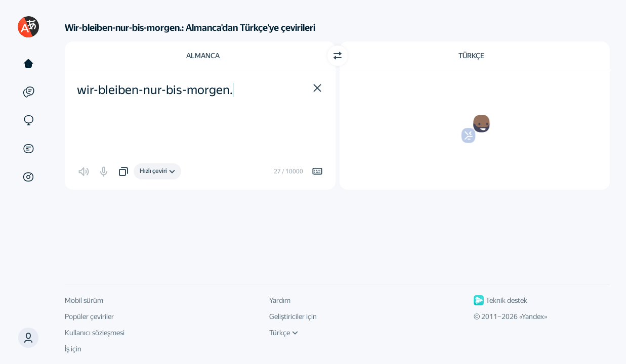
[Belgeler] (28, 149)
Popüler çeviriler (89, 316)
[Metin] (28, 64)
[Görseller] (28, 177)
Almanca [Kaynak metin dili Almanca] (203, 56)
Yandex (533, 316)
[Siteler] (28, 120)
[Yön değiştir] (338, 56)
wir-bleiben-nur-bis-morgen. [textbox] (155, 90)
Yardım (280, 300)
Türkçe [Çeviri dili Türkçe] (471, 56)
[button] (28, 338)
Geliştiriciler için (293, 316)
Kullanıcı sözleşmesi (95, 333)
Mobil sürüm (84, 300)
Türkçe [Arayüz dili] (284, 333)
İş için (73, 349)
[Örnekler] (28, 92)
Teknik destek (500, 300)
